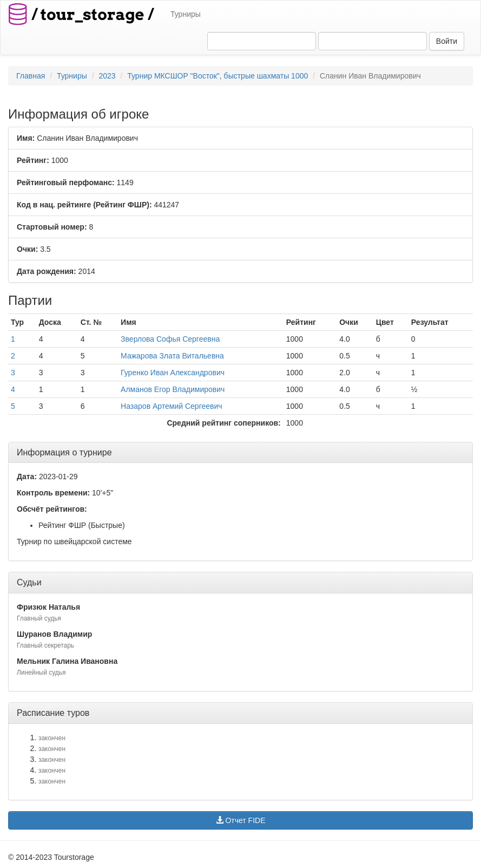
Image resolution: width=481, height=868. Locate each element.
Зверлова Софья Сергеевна (170, 339)
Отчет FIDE (241, 820)
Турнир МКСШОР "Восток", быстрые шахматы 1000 (218, 76)
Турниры (186, 14)
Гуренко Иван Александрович (173, 373)
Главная (31, 76)
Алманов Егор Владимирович (173, 389)
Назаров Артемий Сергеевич (171, 406)
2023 (107, 76)
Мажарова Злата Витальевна (172, 356)
